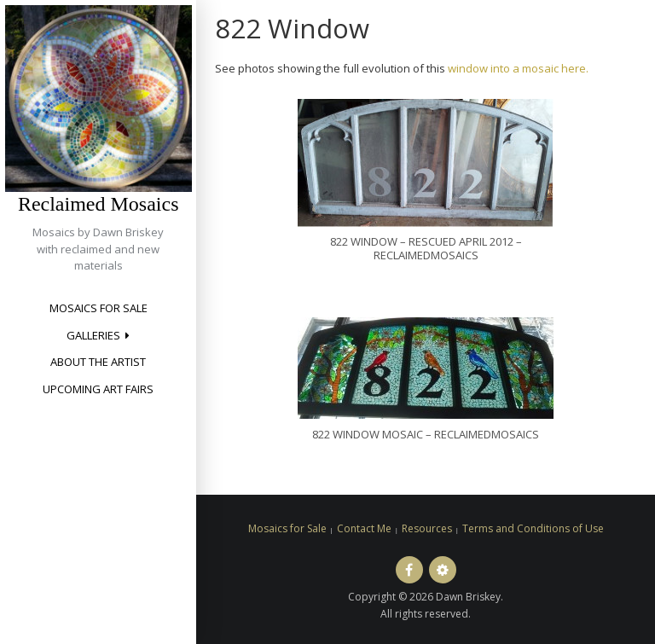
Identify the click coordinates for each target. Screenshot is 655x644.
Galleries (93, 335)
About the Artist (98, 362)
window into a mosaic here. (518, 68)
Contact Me (364, 528)
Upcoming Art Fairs (98, 389)
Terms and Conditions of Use (533, 528)
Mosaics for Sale (99, 308)
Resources (427, 528)
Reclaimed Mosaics (99, 204)
